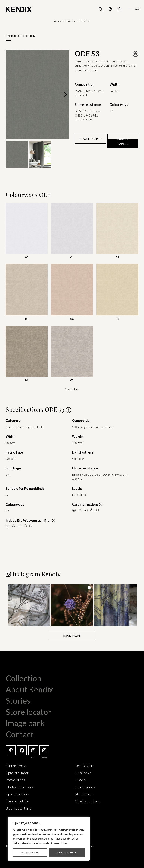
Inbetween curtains (19, 787)
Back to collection (20, 36)
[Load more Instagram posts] (72, 635)
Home (58, 21)
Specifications (85, 787)
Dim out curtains (17, 801)
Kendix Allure (85, 765)
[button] (29, 605)
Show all (72, 389)
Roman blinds (15, 780)
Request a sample (123, 141)
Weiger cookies (30, 852)
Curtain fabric (16, 765)
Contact (20, 734)
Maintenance (84, 794)
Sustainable (83, 773)
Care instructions (87, 801)
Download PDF (90, 139)
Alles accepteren (67, 852)
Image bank (25, 723)
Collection (71, 21)
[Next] (65, 94)
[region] (49, 839)
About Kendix (29, 689)
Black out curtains (18, 808)
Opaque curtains (18, 794)
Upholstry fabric (18, 773)
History (80, 780)
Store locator (28, 712)
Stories (18, 700)
